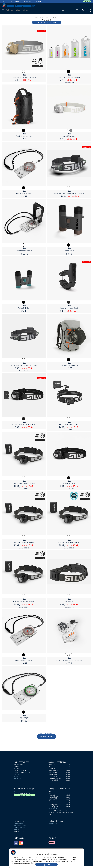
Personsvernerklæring (20, 826)
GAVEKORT (87, 1)
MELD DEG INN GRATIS (25, 795)
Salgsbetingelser (19, 824)
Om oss (16, 776)
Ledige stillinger (53, 824)
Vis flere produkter (46, 737)
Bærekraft (17, 829)
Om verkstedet (53, 809)
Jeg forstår (47, 865)
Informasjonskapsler (20, 827)
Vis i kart (16, 774)
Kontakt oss (17, 778)
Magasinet (17, 791)
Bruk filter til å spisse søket (44, 22)
